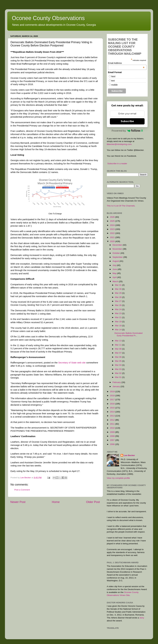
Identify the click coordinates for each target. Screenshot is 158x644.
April (115, 277)
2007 (113, 440)
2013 (113, 416)
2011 (113, 424)
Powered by (127, 131)
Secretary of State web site (72, 363)
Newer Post (18, 502)
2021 (113, 237)
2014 (113, 412)
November (118, 249)
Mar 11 (118, 345)
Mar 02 (118, 373)
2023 (113, 229)
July (115, 265)
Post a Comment (22, 490)
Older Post (93, 502)
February (117, 382)
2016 (113, 404)
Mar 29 (118, 293)
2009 (113, 432)
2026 (113, 217)
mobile (114, 85)
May (115, 273)
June (115, 269)
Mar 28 (118, 297)
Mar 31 (118, 285)
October (116, 253)
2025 (113, 221)
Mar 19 (118, 322)
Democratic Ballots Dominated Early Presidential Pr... (129, 334)
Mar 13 (118, 341)
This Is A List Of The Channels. (121, 206)
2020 (113, 241)
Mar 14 (118, 330)
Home (56, 502)
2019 (113, 392)
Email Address (126, 63)
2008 (113, 436)
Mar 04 (118, 365)
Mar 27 (118, 301)
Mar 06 (118, 357)
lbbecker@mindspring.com (119, 144)
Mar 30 (118, 289)
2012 (113, 420)
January (116, 386)
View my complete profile (118, 478)
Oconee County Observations (48, 18)
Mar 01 (118, 377)
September (118, 257)
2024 (113, 225)
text (113, 81)
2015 (113, 408)
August (116, 261)
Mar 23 (118, 313)
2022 (113, 233)
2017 (113, 400)
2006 (113, 444)
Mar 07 (118, 353)
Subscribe (127, 121)
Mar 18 (118, 326)
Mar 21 (118, 317)
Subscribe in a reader (117, 164)
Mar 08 (118, 349)
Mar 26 (118, 305)
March (116, 281)
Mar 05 (118, 361)
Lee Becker (129, 455)
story (142, 618)
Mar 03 (118, 369)
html (113, 76)
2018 (113, 396)
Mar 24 (118, 309)
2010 (113, 428)
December (118, 245)
